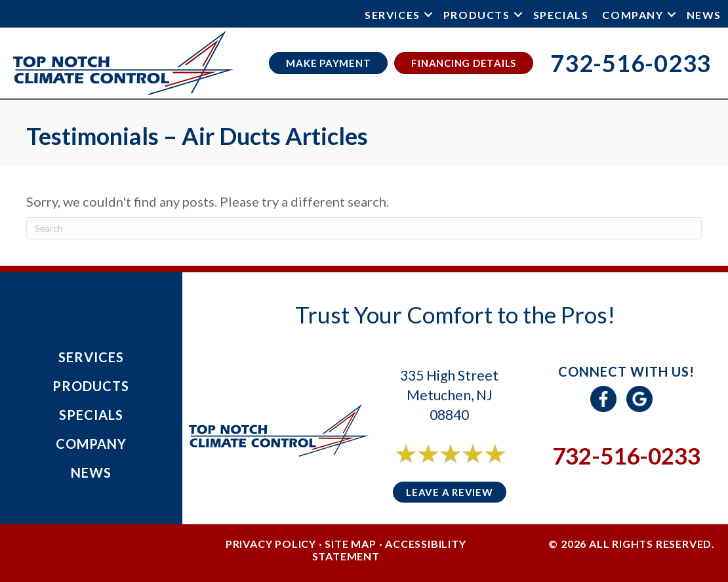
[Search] (364, 228)
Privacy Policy (271, 544)
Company (633, 15)
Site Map (350, 544)
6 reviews (461, 468)
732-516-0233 (626, 455)
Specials (561, 15)
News (704, 15)
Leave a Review (450, 492)
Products (477, 15)
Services (393, 15)
